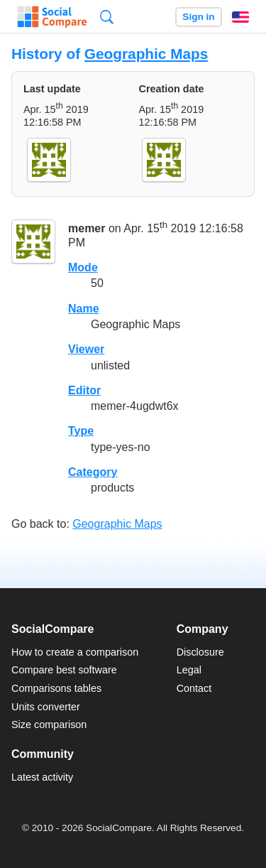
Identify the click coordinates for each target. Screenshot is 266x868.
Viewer (86, 349)
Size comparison (49, 725)
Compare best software (64, 670)
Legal (189, 670)
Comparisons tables (56, 688)
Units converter (46, 707)
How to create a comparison (75, 652)
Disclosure (200, 652)
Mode (83, 267)
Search (107, 17)
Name (84, 309)
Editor (84, 390)
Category (93, 472)
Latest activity (42, 777)
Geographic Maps (146, 54)
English (240, 17)
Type (81, 431)
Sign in (198, 17)
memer (87, 229)
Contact (194, 688)
